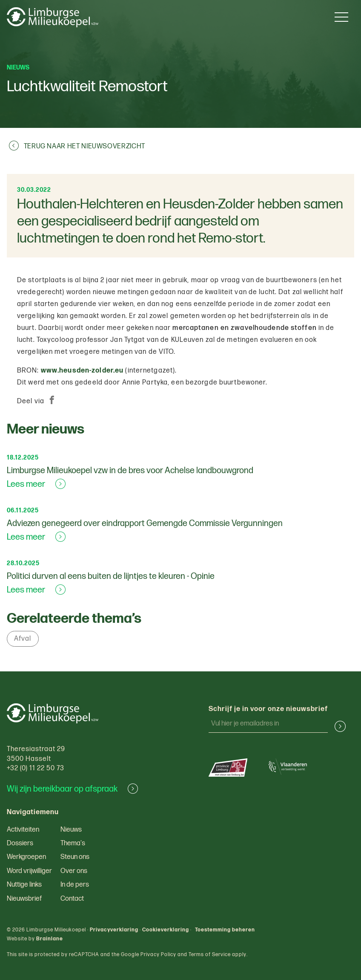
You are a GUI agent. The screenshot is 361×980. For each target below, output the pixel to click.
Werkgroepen (26, 857)
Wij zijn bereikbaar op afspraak (72, 789)
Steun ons (75, 857)
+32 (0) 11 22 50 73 (36, 768)
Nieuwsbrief (24, 899)
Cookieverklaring (166, 930)
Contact (72, 899)
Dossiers (20, 843)
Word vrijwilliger (29, 871)
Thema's (73, 843)
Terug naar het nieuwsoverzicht (77, 146)
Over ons (74, 871)
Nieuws (71, 830)
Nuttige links (24, 885)
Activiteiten (23, 830)
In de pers (75, 885)
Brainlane (50, 939)
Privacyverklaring (114, 930)
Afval (23, 639)
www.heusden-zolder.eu (82, 371)
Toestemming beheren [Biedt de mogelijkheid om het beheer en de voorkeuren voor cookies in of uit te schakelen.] (225, 930)
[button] (337, 726)
